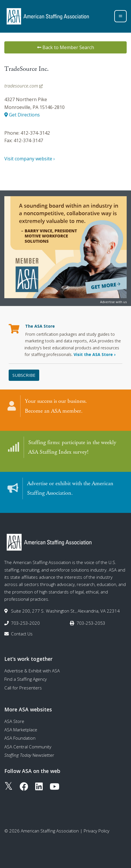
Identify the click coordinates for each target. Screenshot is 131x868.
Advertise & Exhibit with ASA (32, 671)
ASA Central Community (28, 747)
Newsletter (29, 755)
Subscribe (24, 375)
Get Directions (22, 115)
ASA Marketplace (21, 730)
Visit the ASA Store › (94, 354)
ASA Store (14, 721)
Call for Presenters (23, 688)
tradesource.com (24, 86)
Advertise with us (113, 302)
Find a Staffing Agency (26, 679)
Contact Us (22, 634)
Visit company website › (30, 159)
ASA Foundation (20, 738)
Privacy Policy (97, 831)
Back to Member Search (66, 47)
